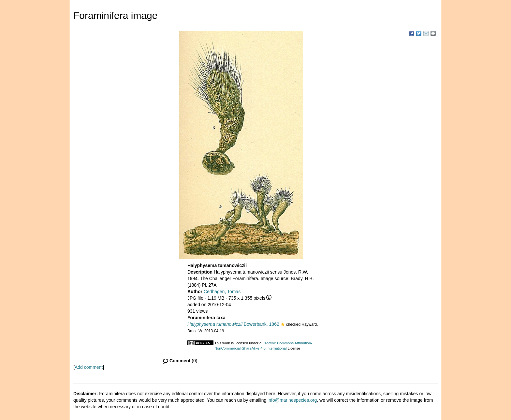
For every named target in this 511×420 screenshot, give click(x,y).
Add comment (89, 367)
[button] (283, 325)
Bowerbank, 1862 (233, 324)
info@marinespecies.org (292, 400)
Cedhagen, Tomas (222, 292)
